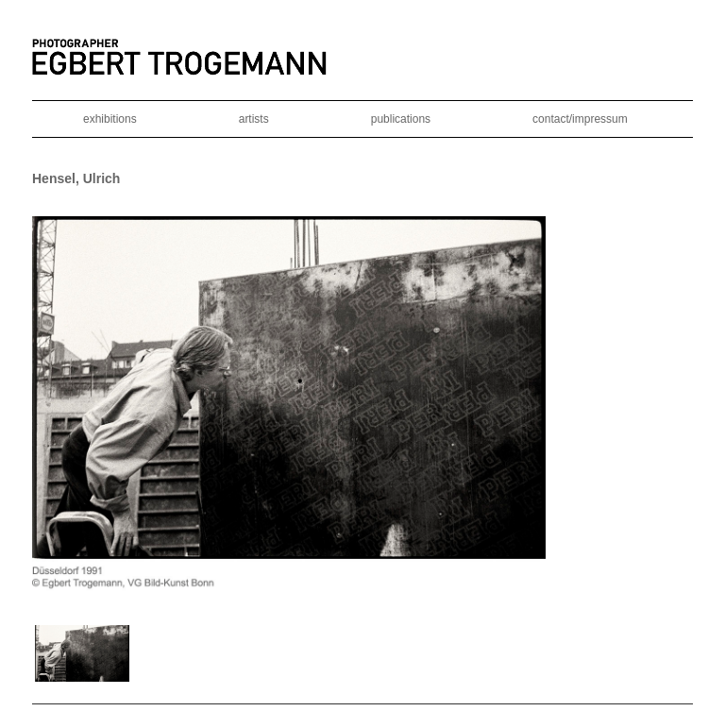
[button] (82, 653)
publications (401, 119)
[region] (362, 450)
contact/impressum (580, 119)
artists (254, 119)
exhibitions (110, 119)
